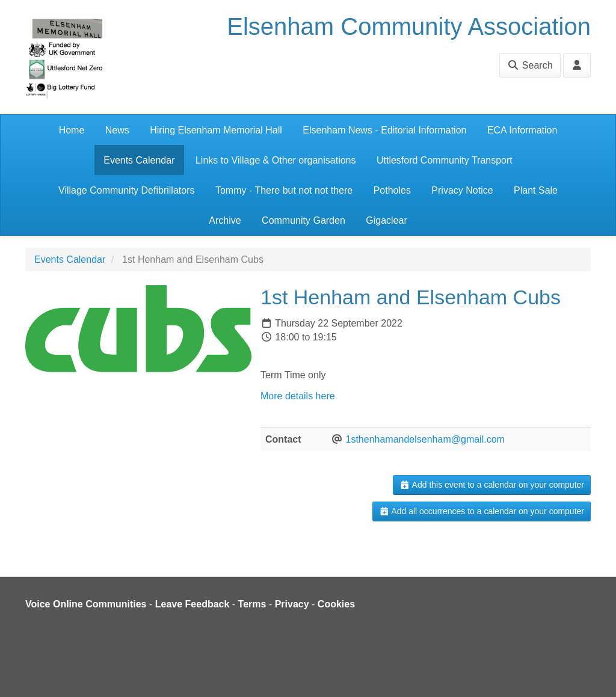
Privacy (292, 604)
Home (72, 130)
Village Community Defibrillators (126, 190)
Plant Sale (536, 190)
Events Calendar (139, 160)
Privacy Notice (462, 190)
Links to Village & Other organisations (276, 160)
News (117, 130)
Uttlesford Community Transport (445, 160)
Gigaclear (386, 220)
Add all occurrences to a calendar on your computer (482, 511)
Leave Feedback (192, 604)
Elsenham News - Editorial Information (384, 130)
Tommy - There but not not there (284, 190)
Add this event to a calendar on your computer (492, 485)
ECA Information (522, 130)
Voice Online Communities (86, 604)
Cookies (336, 604)
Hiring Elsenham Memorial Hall (216, 130)
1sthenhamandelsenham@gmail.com (425, 439)
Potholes (392, 190)
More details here (298, 396)
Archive (225, 220)
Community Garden (303, 220)
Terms (252, 604)
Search (530, 65)
